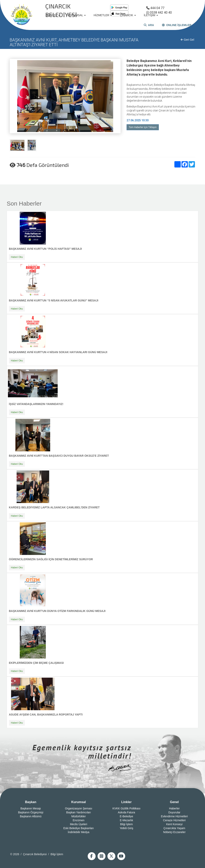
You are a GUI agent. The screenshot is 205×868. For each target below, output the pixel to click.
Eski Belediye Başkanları (79, 828)
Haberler (174, 808)
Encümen (79, 820)
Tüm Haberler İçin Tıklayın (143, 127)
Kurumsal (79, 802)
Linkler (126, 802)
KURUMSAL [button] (77, 15)
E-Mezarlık (126, 820)
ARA (149, 25)
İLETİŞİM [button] (151, 15)
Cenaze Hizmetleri (174, 820)
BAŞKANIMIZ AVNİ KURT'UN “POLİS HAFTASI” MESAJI (45, 249)
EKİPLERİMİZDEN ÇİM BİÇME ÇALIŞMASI (36, 663)
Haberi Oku (17, 257)
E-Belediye (126, 816)
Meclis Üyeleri (79, 824)
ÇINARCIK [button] (128, 15)
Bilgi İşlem (126, 824)
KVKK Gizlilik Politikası (126, 808)
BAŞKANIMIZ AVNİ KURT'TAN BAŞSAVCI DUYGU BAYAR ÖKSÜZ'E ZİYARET (59, 456)
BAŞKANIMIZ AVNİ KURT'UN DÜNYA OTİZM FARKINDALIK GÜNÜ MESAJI (57, 611)
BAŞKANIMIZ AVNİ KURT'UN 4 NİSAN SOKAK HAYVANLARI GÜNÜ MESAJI (58, 352)
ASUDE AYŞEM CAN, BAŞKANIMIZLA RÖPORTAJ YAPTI (46, 715)
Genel (174, 802)
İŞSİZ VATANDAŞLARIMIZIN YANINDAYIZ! (36, 404)
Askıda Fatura (126, 812)
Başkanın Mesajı (31, 808)
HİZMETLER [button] (103, 15)
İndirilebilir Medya (79, 832)
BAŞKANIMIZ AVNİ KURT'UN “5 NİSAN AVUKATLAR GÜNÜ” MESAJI (54, 300)
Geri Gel (187, 40)
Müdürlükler (79, 816)
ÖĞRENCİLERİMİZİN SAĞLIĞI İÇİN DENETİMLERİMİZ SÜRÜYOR (51, 559)
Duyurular (174, 812)
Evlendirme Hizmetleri (174, 816)
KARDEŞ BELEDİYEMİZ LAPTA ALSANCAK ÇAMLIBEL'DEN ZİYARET (54, 507)
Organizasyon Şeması (79, 808)
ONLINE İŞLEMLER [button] (177, 25)
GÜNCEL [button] (53, 15)
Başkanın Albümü (31, 816)
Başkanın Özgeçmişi (31, 812)
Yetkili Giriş (126, 828)
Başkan (31, 802)
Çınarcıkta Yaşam (174, 828)
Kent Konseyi (174, 824)
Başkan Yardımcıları (79, 812)
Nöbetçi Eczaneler (174, 832)
